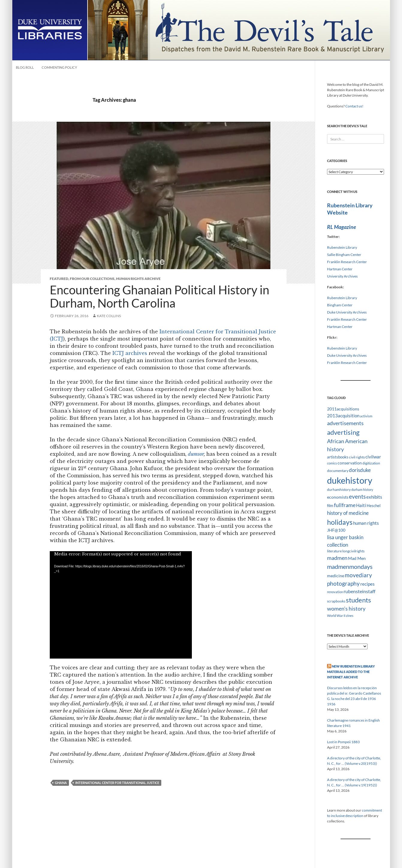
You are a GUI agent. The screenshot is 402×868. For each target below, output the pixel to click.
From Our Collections (92, 279)
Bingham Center (340, 305)
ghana (61, 783)
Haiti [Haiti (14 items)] (361, 505)
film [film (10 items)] (330, 506)
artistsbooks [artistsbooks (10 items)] (338, 457)
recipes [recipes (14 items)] (368, 584)
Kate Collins (109, 316)
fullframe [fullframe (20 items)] (345, 505)
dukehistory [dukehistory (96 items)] (350, 480)
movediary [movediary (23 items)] (358, 575)
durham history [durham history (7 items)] (362, 490)
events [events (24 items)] (357, 496)
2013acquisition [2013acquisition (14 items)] (343, 416)
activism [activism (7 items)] (366, 416)
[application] (121, 605)
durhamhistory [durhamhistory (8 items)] (339, 490)
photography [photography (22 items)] (343, 584)
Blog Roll (25, 67)
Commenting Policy (59, 67)
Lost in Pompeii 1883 (343, 742)
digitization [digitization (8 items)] (371, 463)
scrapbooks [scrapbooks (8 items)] (336, 601)
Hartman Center (340, 269)
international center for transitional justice (117, 783)
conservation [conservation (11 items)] (350, 463)
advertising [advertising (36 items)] (343, 432)
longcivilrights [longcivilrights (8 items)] (353, 551)
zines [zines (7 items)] (350, 616)
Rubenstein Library (342, 247)
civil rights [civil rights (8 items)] (357, 457)
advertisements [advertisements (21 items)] (345, 423)
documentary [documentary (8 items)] (338, 471)
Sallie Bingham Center (344, 255)
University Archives (342, 276)
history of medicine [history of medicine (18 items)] (348, 513)
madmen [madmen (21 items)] (337, 558)
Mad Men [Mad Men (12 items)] (357, 558)
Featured (59, 279)
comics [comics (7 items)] (332, 463)
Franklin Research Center (347, 262)
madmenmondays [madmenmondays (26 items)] (350, 567)
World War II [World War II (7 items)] (336, 616)
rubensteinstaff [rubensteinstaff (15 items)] (359, 591)
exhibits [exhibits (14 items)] (374, 497)
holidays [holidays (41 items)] (340, 522)
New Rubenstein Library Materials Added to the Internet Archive (351, 672)
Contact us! (354, 106)
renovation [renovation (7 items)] (335, 592)
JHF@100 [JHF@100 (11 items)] (336, 530)
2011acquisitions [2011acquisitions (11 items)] (343, 409)
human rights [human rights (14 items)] (366, 523)
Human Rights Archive (138, 279)
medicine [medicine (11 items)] (336, 576)
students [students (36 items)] (359, 600)
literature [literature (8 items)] (334, 551)
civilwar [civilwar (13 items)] (373, 457)
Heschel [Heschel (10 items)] (374, 506)
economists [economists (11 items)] (338, 497)
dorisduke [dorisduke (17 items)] (360, 470)
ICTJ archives (130, 353)
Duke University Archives (347, 312)
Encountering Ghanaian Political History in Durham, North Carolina (159, 296)
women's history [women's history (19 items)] (346, 609)
